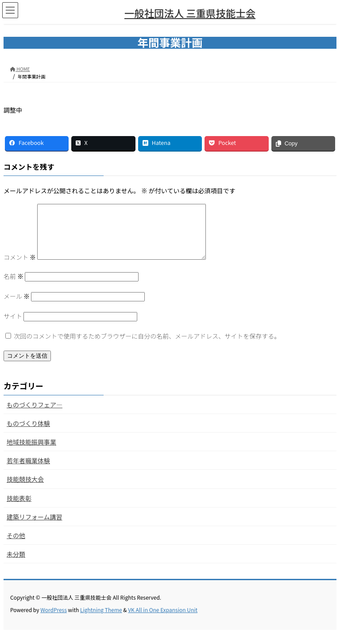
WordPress (54, 620)
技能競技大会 (25, 490)
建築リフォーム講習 (35, 527)
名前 (14, 287)
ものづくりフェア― (35, 415)
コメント (20, 268)
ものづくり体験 (28, 434)
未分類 (16, 565)
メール (17, 307)
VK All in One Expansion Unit (163, 620)
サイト (13, 327)
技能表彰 (19, 509)
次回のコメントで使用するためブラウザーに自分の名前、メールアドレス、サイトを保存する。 (147, 347)
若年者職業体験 (28, 471)
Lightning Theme (101, 620)
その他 (16, 546)
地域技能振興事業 (31, 453)
